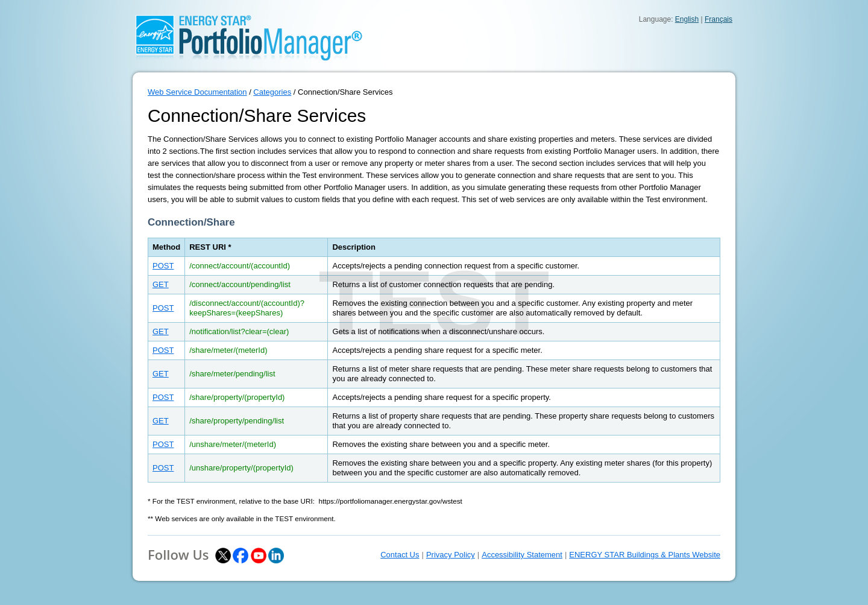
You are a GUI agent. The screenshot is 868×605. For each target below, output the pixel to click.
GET (161, 284)
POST (163, 266)
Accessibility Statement (522, 555)
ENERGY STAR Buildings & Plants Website (645, 555)
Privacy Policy (451, 555)
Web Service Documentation (197, 92)
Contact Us (400, 555)
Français (719, 19)
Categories (272, 92)
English (687, 19)
